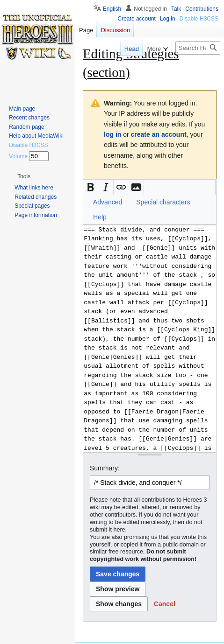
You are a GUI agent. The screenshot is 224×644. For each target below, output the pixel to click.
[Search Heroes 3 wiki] (198, 48)
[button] (91, 187)
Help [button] (100, 217)
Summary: (105, 468)
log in (112, 134)
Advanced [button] (108, 202)
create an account (159, 134)
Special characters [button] (163, 202)
